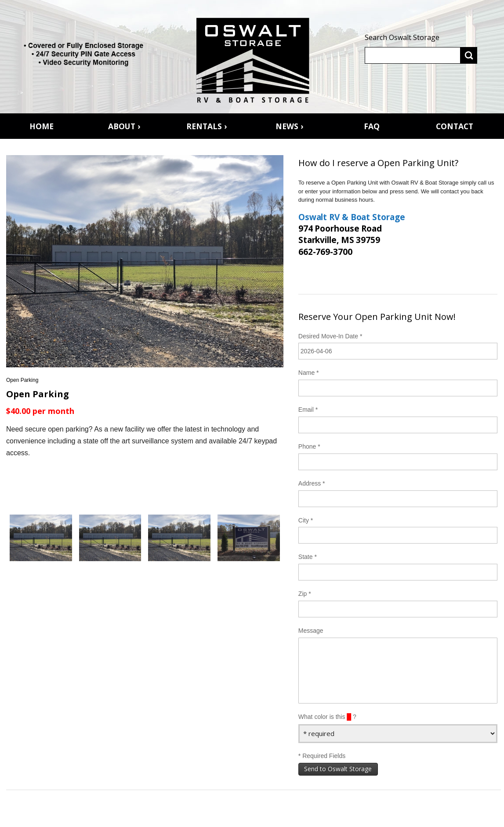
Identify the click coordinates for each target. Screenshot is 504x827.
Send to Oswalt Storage (338, 769)
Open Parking (22, 380)
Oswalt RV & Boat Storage (352, 217)
